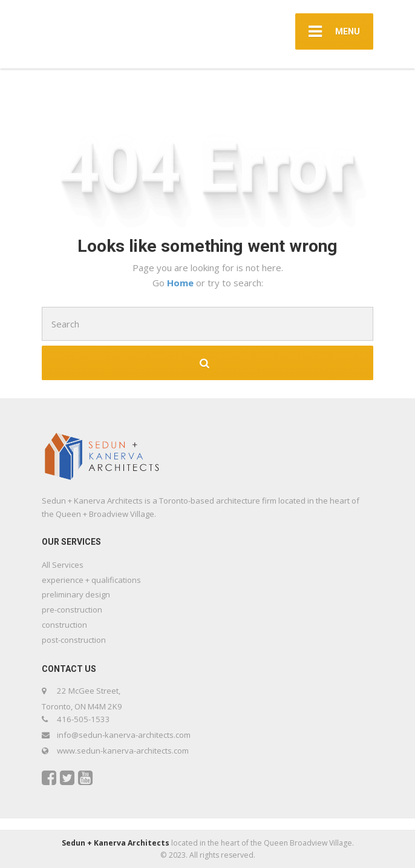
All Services (63, 565)
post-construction (74, 640)
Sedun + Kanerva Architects (116, 843)
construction (64, 625)
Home (181, 283)
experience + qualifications (91, 580)
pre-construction (72, 610)
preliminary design (76, 594)
